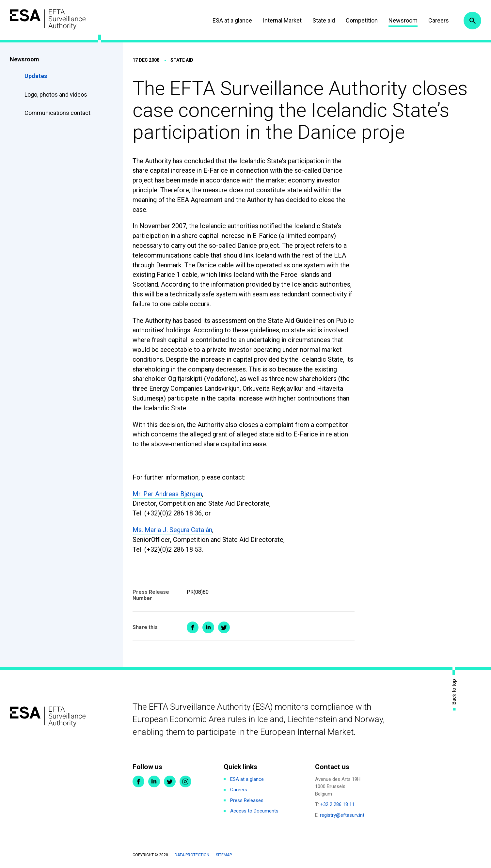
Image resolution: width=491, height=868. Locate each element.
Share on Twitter (224, 627)
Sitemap (224, 855)
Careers (439, 20)
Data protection (192, 855)
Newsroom (403, 20)
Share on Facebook (193, 627)
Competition (362, 20)
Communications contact (57, 113)
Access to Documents (254, 811)
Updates (36, 76)
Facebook (138, 781)
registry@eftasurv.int (342, 815)
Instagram (185, 781)
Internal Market (282, 20)
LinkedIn (154, 781)
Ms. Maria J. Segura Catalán (172, 530)
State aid (324, 20)
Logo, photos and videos (56, 95)
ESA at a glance (232, 20)
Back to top (454, 692)
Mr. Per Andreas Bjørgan (167, 494)
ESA (48, 19)
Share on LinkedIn (208, 627)
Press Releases (247, 800)
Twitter (170, 781)
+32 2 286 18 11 (337, 804)
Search (472, 21)
